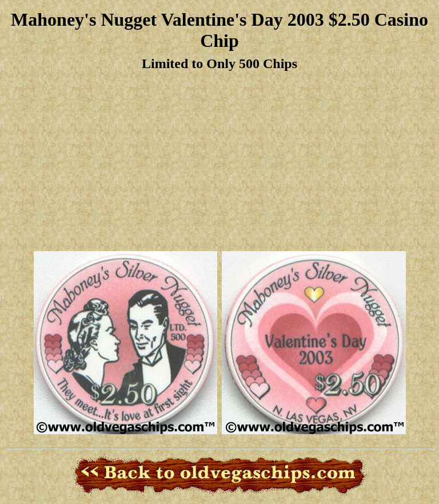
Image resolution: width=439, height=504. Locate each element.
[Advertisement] (219, 162)
